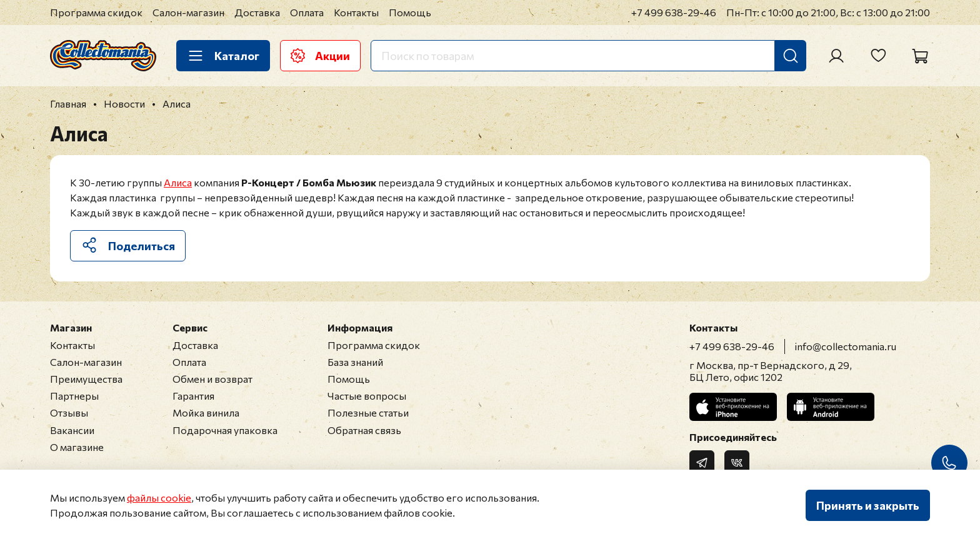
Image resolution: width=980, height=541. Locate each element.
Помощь (410, 12)
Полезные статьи (368, 412)
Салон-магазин (188, 12)
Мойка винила (206, 412)
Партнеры (74, 396)
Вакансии (72, 430)
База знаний (355, 362)
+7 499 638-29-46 (674, 12)
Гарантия (193, 396)
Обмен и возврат (212, 379)
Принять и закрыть (868, 505)
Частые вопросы (367, 396)
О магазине (77, 447)
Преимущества (86, 379)
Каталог (223, 56)
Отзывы (69, 412)
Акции (320, 56)
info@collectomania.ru (846, 346)
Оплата (307, 12)
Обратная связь (364, 430)
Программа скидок (96, 12)
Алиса (178, 182)
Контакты (356, 12)
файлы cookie (159, 498)
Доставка (257, 12)
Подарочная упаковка (225, 430)
